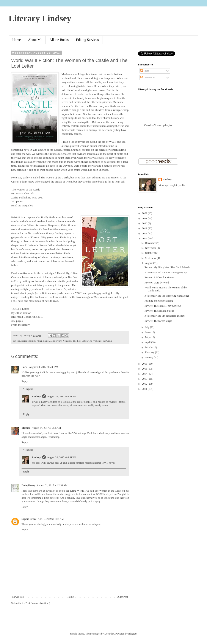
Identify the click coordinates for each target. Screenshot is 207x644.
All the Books (59, 40)
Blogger (132, 634)
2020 (145, 223)
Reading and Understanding (159, 301)
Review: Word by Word (157, 283)
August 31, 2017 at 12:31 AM (52, 485)
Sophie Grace (29, 519)
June (148, 332)
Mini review (56, 341)
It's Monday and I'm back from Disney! (165, 316)
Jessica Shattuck (28, 341)
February (150, 352)
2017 (145, 238)
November (151, 248)
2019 (145, 228)
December (151, 243)
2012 (145, 384)
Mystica (26, 428)
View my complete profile (172, 185)
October (150, 253)
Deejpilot (109, 634)
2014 (145, 374)
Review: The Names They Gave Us (163, 306)
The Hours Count (103, 297)
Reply (25, 381)
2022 (145, 213)
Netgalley (67, 341)
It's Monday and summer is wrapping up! (166, 272)
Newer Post (18, 597)
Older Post (122, 597)
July (148, 327)
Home (16, 40)
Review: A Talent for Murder (159, 277)
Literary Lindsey (40, 18)
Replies (29, 389)
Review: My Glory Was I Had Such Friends (167, 267)
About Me (35, 40)
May (148, 337)
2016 (145, 364)
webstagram (95, 524)
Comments (148, 77)
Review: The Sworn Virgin (158, 321)
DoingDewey (29, 485)
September (151, 258)
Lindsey (36, 396)
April (148, 342)
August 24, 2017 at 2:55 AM (46, 428)
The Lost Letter (80, 341)
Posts (145, 71)
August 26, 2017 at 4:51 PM (62, 396)
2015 (145, 369)
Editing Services (87, 40)
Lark (25, 367)
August (149, 263)
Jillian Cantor (43, 341)
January (149, 358)
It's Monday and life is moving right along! (167, 296)
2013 (145, 379)
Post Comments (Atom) (38, 603)
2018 (145, 234)
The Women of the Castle (100, 341)
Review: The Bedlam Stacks (159, 311)
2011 (145, 389)
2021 (145, 218)
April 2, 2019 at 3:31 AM (51, 519)
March (149, 347)
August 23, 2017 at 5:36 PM (44, 367)
